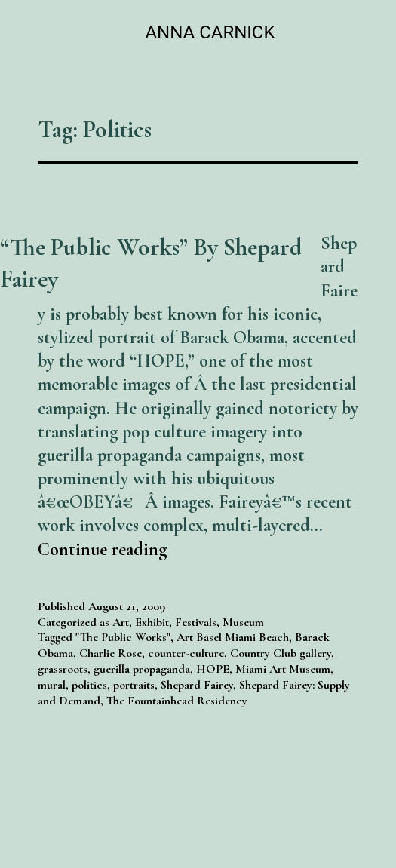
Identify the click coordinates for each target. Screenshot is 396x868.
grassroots (63, 669)
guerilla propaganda (142, 669)
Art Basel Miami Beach (233, 637)
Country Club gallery (281, 653)
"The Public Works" (123, 637)
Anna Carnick (210, 32)
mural (52, 685)
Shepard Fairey (197, 685)
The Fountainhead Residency (177, 701)
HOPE (213, 669)
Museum (243, 622)
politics (89, 685)
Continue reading (102, 549)
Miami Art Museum (283, 669)
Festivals (196, 622)
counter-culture (186, 653)
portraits (134, 685)
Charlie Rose (111, 653)
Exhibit (152, 622)
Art (121, 622)
